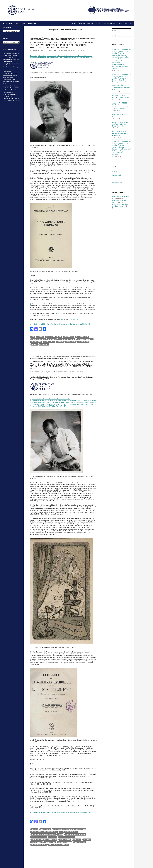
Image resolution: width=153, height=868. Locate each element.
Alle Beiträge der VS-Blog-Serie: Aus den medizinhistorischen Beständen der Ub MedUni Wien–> (61, 324)
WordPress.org (117, 183)
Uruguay (34, 344)
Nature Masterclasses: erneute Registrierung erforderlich (119, 134)
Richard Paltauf (37, 842)
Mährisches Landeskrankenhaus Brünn (44, 840)
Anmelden (115, 171)
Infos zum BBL (123, 24)
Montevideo (52, 339)
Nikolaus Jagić (36, 342)
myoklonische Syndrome (67, 339)
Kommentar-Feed (117, 179)
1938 (33, 337)
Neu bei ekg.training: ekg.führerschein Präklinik (120, 96)
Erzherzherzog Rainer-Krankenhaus (43, 834)
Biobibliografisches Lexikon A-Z (106, 24)
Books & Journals (36, 357)
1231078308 (74, 320)
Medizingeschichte (74, 38)
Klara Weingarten (82, 337)
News (53, 40)
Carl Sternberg (45, 829)
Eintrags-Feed (116, 175)
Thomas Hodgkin (80, 842)
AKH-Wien (34, 829)
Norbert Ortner (49, 342)
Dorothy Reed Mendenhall (68, 832)
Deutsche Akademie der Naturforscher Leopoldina (69, 829)
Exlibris (60, 834)
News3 (62, 40)
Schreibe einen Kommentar (65, 51)
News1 (57, 40)
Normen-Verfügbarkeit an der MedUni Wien (11, 82)
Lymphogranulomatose (67, 837)
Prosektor (87, 840)
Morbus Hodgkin (65, 840)
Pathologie (77, 840)
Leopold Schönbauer (38, 339)
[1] (52, 192)
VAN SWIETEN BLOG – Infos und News (20, 24)
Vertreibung (44, 344)
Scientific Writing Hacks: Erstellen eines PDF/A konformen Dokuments (12, 88)
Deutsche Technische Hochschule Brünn (44, 832)
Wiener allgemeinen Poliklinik (58, 845)
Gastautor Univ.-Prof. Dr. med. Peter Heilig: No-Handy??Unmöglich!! (120, 124)
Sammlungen (70, 40)
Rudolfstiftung (50, 842)
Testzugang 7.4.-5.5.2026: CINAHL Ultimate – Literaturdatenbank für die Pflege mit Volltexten (120, 106)
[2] (87, 199)
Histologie (53, 837)
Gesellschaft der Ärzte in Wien (75, 834)
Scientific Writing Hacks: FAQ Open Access (120, 205)
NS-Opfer (60, 342)
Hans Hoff (40, 337)
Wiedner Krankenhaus (39, 845)
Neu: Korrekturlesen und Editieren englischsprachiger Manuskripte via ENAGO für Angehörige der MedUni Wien (11, 96)
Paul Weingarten (83, 342)
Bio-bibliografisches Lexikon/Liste (83, 24)
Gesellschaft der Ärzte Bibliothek (42, 38)
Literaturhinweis (61, 38)
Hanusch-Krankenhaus (54, 337)
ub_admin (49, 51)
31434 (62, 320)
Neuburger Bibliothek (47, 359)
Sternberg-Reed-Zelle (65, 842)
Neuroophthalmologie (85, 339)
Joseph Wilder (69, 337)
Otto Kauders (70, 342)
